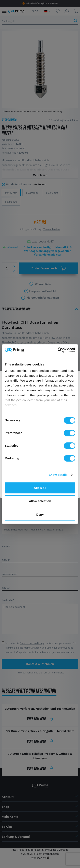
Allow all (40, 488)
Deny (40, 514)
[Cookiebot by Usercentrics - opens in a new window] (58, 350)
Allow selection (40, 501)
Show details (58, 475)
